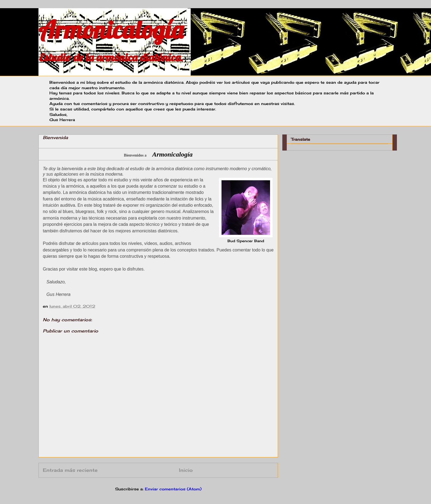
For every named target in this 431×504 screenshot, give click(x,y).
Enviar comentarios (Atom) (173, 489)
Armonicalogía (111, 30)
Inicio (186, 470)
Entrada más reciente (70, 470)
